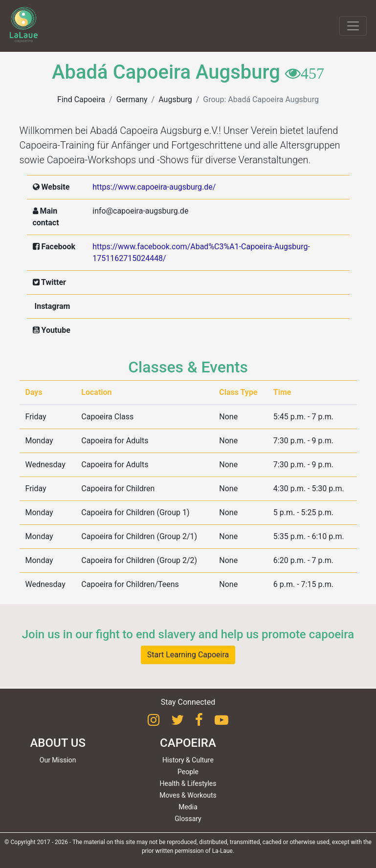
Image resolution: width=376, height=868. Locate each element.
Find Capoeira (81, 99)
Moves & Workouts (188, 795)
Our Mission (58, 760)
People (188, 772)
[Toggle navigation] (353, 26)
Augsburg (175, 99)
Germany (132, 99)
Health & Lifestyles (188, 783)
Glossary (188, 819)
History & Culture (188, 760)
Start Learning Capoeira (188, 655)
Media (188, 807)
